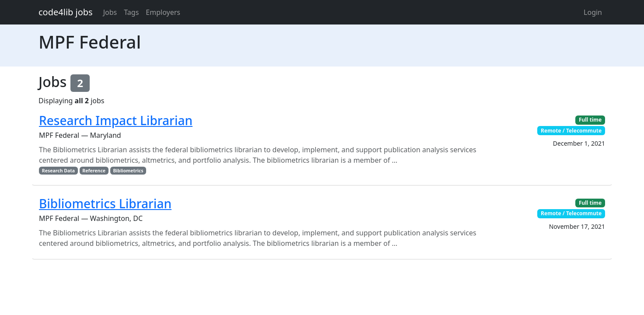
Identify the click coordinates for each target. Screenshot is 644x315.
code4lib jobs (66, 12)
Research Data (58, 171)
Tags (131, 12)
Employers (163, 12)
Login (593, 12)
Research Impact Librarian (116, 120)
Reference (94, 171)
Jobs (110, 12)
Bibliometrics (128, 171)
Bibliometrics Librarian (105, 203)
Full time (590, 120)
